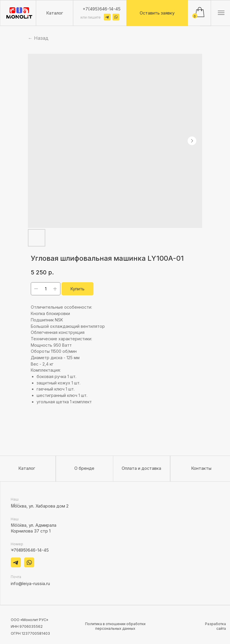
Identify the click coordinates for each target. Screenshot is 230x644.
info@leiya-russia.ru (30, 584)
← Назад (38, 38)
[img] (19, 13)
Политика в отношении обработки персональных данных (115, 626)
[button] (157, 13)
